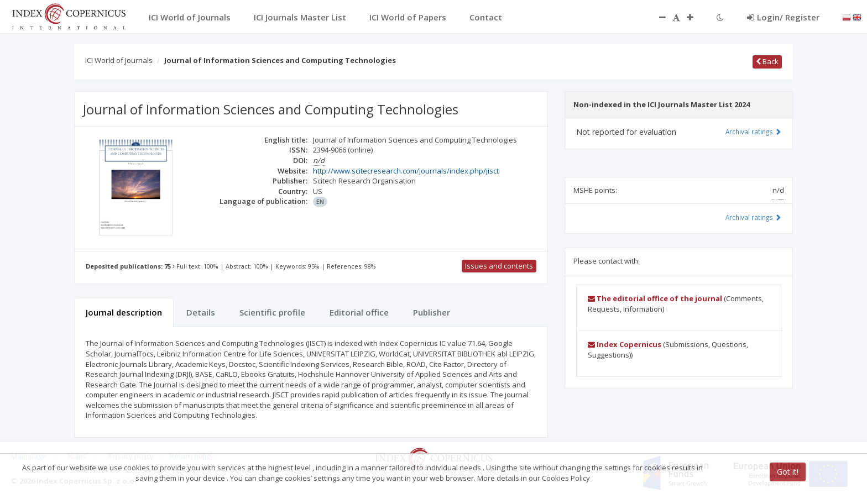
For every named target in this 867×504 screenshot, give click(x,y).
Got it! (788, 472)
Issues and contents (499, 266)
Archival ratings (753, 132)
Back (767, 61)
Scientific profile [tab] (272, 312)
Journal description (124, 312)
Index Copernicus (625, 344)
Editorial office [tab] (359, 312)
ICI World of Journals (119, 60)
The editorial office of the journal (655, 298)
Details (201, 312)
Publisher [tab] (432, 312)
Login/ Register (783, 17)
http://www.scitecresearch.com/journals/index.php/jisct (406, 171)
